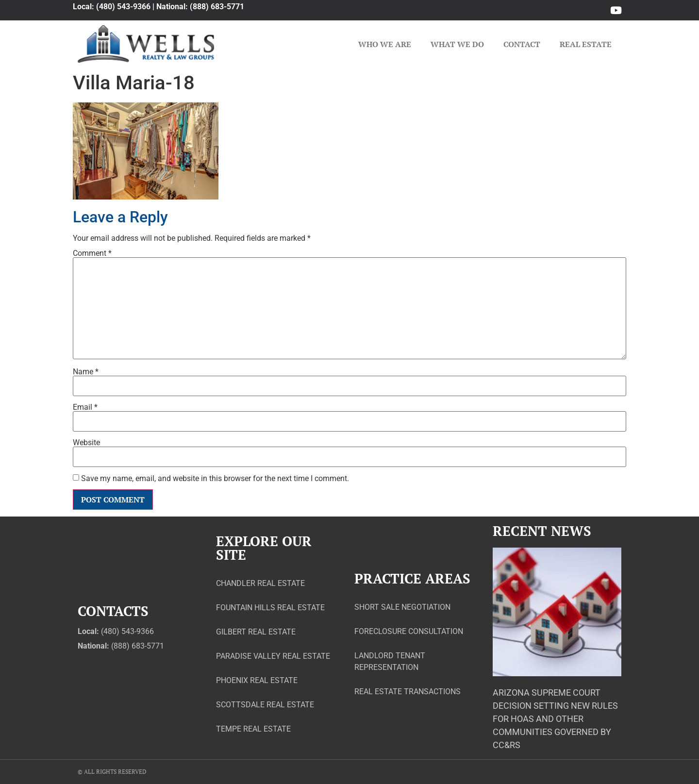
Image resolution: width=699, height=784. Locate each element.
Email (85, 407)
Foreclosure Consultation (409, 631)
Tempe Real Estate (253, 729)
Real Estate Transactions (408, 692)
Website (86, 443)
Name (86, 372)
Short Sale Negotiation (402, 607)
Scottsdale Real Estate (265, 705)
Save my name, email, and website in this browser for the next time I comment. (215, 479)
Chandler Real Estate (260, 583)
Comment (92, 253)
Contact (522, 44)
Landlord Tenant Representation (390, 661)
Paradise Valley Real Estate (273, 656)
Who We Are (385, 44)
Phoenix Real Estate (257, 680)
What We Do (457, 44)
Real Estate (586, 44)
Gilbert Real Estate (256, 632)
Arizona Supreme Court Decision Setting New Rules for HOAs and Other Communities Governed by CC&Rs (555, 719)
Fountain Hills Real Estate (270, 608)
